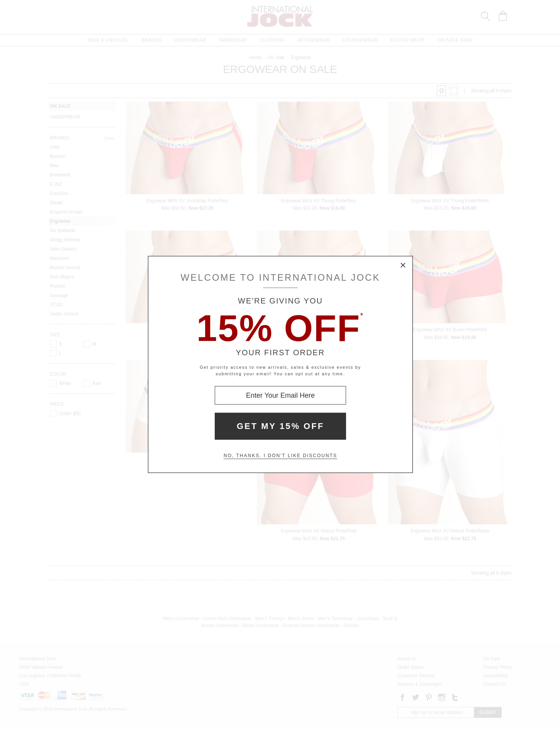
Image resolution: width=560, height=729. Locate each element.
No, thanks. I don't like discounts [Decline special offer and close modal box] (280, 456)
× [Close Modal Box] (403, 266)
